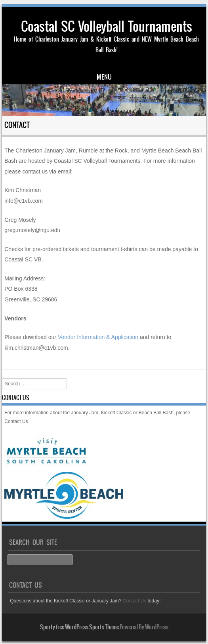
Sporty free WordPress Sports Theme (79, 627)
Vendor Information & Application (98, 337)
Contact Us (16, 421)
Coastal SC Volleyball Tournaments (107, 26)
